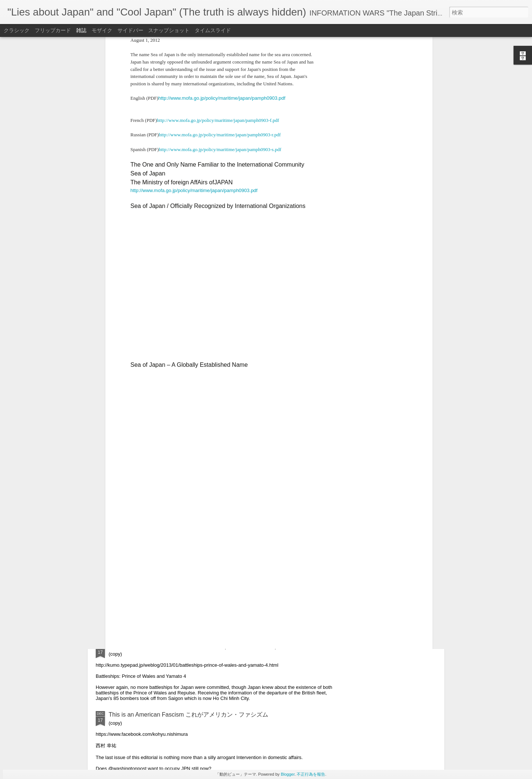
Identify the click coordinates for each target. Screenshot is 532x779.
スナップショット (169, 30)
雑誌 (81, 30)
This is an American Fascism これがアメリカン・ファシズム (188, 715)
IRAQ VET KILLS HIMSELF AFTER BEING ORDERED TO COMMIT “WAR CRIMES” (220, 562)
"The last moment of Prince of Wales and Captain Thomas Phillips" (196, 646)
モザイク (102, 30)
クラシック (17, 30)
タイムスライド (213, 30)
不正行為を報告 (311, 774)
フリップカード (53, 30)
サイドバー (130, 30)
